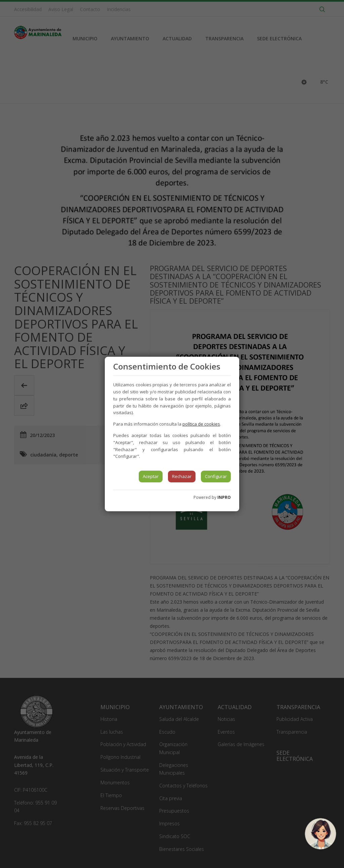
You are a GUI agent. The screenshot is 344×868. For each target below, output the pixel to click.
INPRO (224, 497)
